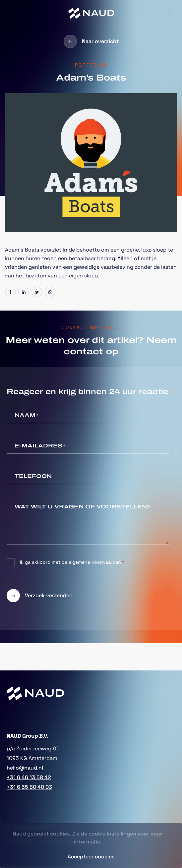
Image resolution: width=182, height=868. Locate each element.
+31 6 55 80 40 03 (29, 787)
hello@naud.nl (25, 768)
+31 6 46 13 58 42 (29, 777)
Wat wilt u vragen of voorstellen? (83, 507)
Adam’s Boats (22, 250)
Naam (27, 416)
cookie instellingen (112, 834)
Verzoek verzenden (40, 596)
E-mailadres (40, 446)
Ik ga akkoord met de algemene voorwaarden (72, 562)
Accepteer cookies (91, 857)
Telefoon (33, 476)
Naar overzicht (91, 41)
